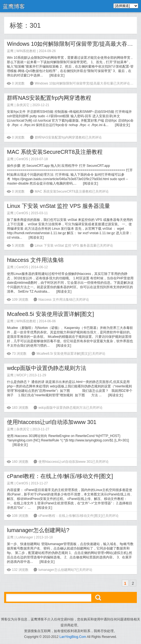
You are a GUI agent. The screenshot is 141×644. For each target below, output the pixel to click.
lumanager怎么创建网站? (38, 530)
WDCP (21, 375)
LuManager (25, 537)
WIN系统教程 (26, 51)
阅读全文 (57, 75)
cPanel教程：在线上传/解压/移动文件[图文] (60, 476)
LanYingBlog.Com (73, 637)
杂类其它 (23, 105)
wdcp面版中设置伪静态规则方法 (47, 368)
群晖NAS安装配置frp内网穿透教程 (49, 98)
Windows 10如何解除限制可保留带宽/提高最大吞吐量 (73, 44)
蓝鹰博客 (14, 6)
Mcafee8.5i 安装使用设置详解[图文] (50, 314)
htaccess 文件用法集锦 (35, 260)
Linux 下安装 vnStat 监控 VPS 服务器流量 (58, 206)
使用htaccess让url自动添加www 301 (52, 422)
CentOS (22, 159)
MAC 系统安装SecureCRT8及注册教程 (55, 152)
